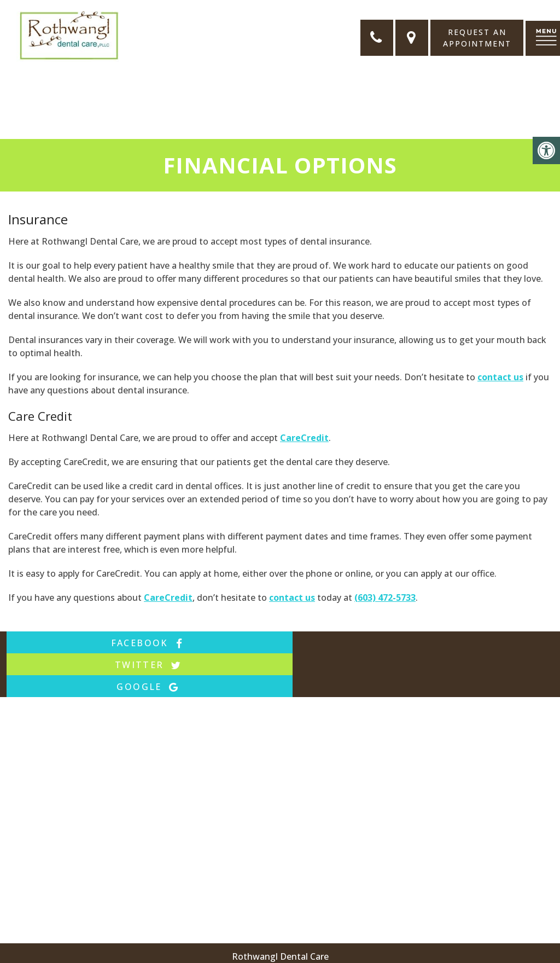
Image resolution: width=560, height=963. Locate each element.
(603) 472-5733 (385, 597)
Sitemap (178, 950)
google (462, 643)
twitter (280, 643)
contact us (500, 377)
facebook (98, 643)
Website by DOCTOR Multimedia (331, 950)
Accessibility (229, 950)
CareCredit (304, 438)
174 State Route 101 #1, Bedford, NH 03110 (349, 931)
